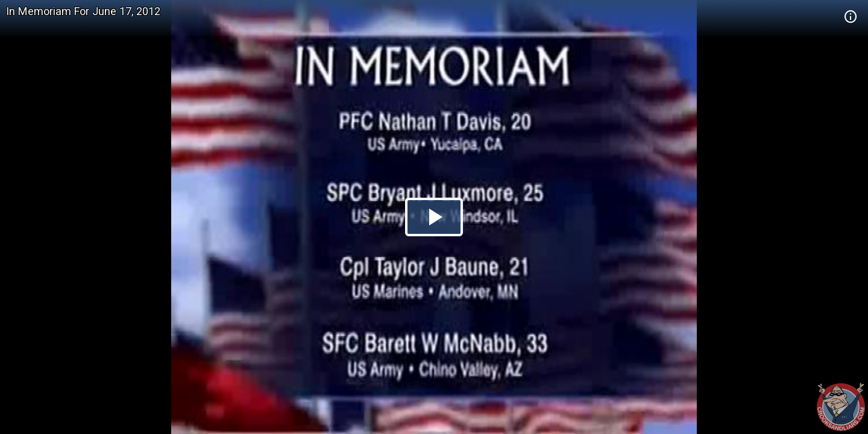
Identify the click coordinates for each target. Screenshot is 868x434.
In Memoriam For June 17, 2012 (83, 11)
